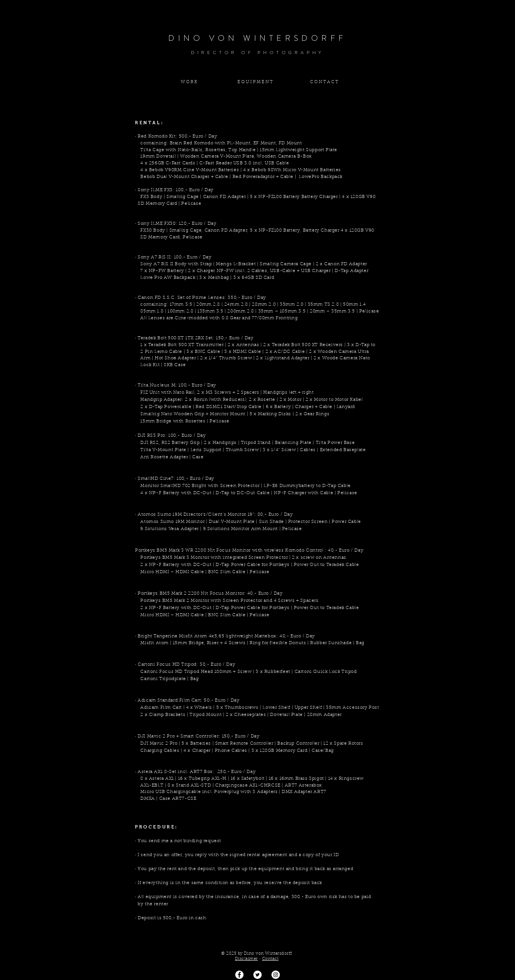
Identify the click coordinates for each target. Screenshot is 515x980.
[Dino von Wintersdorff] (276, 975)
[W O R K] (189, 82)
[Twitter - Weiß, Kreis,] (257, 975)
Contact (270, 959)
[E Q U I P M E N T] (255, 82)
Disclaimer (246, 959)
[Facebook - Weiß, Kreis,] (239, 975)
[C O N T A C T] (324, 82)
